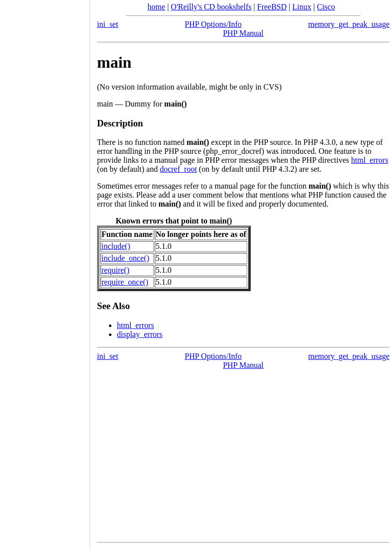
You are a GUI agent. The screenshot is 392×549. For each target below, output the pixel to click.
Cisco (326, 7)
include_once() (125, 258)
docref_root (178, 169)
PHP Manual (243, 33)
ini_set (108, 24)
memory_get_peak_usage (349, 24)
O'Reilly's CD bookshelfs (211, 7)
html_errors (370, 160)
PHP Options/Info (213, 24)
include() (116, 246)
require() (115, 270)
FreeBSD (272, 7)
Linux (302, 7)
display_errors (140, 334)
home (157, 7)
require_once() (125, 282)
